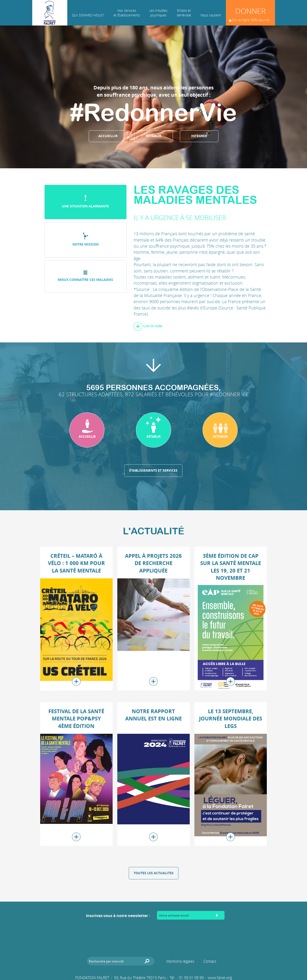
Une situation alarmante (85, 202)
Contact (210, 961)
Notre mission (86, 240)
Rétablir (154, 136)
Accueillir (108, 136)
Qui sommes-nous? (88, 15)
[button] (87, 430)
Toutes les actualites (154, 873)
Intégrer (199, 136)
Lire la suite (148, 326)
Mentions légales (180, 961)
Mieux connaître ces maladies (85, 276)
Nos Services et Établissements (127, 13)
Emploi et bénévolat (184, 13)
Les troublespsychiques (158, 13)
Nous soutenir (211, 15)
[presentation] (153, 933)
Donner (249, 16)
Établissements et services (153, 470)
